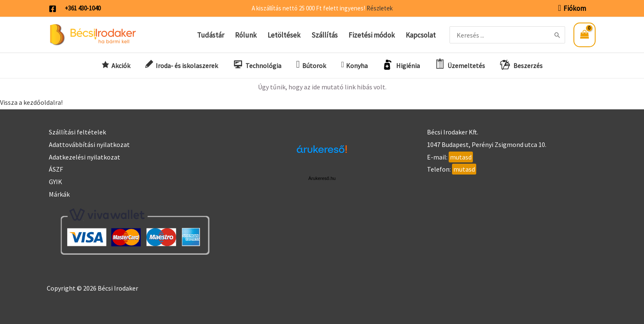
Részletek (380, 8)
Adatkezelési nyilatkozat (85, 157)
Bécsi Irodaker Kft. (453, 132)
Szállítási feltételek (77, 132)
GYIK (56, 182)
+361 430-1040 (83, 8)
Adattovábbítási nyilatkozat (89, 144)
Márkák (59, 194)
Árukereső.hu (322, 178)
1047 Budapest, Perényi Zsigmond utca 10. (487, 144)
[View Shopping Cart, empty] (584, 35)
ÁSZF (56, 169)
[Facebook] (53, 9)
